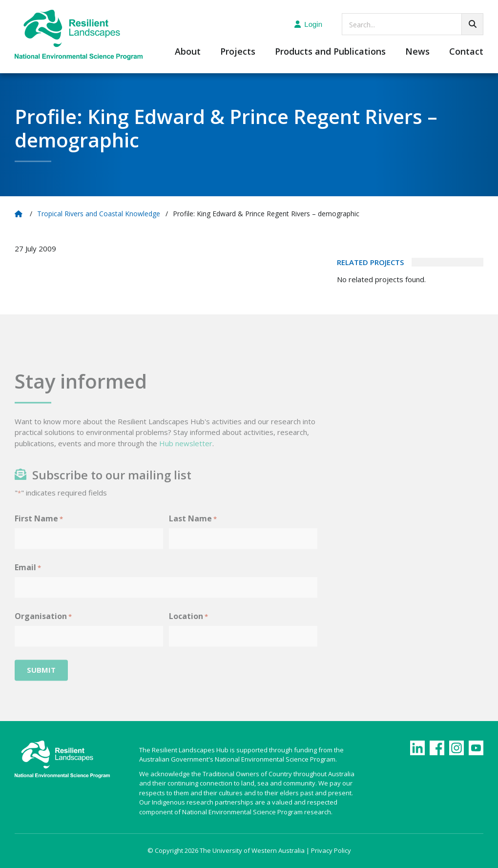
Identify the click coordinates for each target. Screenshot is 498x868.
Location (188, 629)
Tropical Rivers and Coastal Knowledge (99, 214)
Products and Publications (330, 52)
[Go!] (472, 24)
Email (28, 580)
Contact (466, 52)
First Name (39, 531)
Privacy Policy (331, 850)
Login (308, 24)
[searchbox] (413, 24)
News (417, 52)
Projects (238, 52)
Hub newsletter (186, 455)
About (188, 52)
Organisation (43, 629)
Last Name (193, 531)
